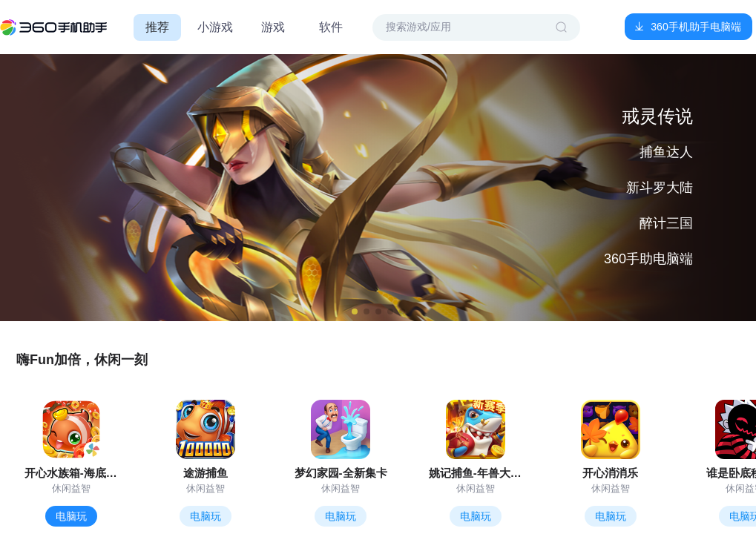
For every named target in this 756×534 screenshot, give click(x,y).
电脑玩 (71, 516)
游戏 (273, 27)
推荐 (157, 27)
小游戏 (215, 27)
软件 (331, 27)
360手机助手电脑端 (696, 27)
